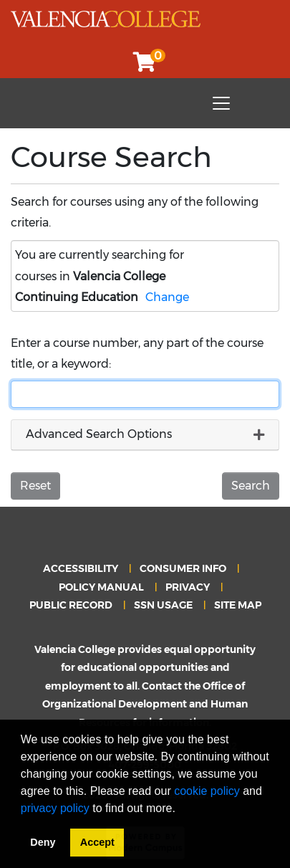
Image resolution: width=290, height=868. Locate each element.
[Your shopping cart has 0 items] (145, 66)
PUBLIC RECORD (71, 605)
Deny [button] (43, 842)
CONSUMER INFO (183, 568)
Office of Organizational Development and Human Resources (145, 704)
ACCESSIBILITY (81, 568)
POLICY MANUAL (101, 587)
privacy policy (55, 808)
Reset (35, 486)
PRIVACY (188, 587)
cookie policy (207, 791)
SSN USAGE (163, 605)
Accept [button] (97, 842)
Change (167, 297)
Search (251, 486)
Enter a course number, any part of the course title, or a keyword (137, 353)
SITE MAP (238, 605)
